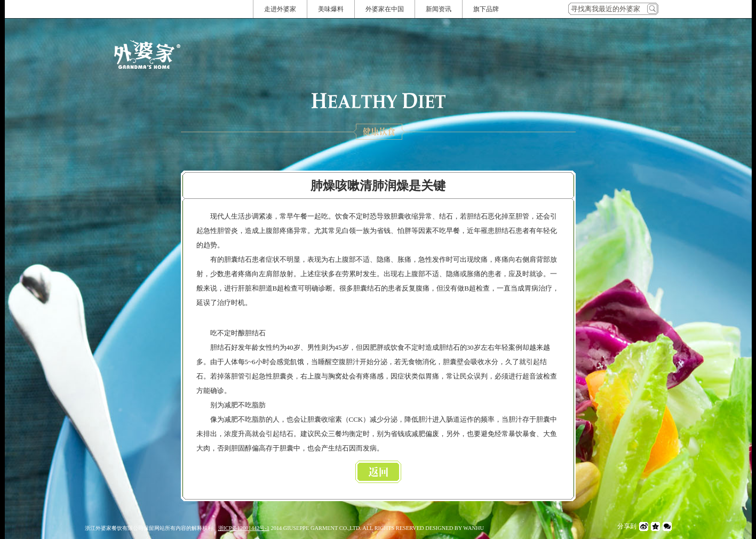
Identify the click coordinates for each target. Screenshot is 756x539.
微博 (644, 526)
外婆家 (147, 54)
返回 (378, 472)
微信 (667, 526)
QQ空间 (655, 526)
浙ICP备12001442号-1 (244, 528)
